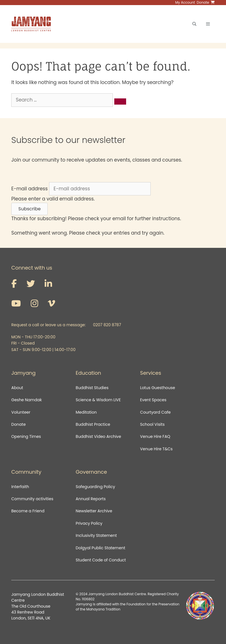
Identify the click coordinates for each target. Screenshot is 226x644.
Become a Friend (28, 511)
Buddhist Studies (92, 388)
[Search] (120, 102)
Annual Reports (91, 499)
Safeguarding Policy (95, 487)
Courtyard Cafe (155, 412)
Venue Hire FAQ (155, 436)
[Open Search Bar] (194, 24)
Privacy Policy (89, 523)
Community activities (32, 499)
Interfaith (20, 487)
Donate (18, 424)
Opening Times (26, 436)
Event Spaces (153, 400)
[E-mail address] (100, 189)
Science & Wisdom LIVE (98, 400)
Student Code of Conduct (101, 560)
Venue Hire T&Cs (156, 449)
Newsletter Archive (94, 511)
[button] (29, 209)
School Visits (153, 424)
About (17, 388)
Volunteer (21, 412)
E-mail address (29, 189)
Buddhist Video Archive (98, 436)
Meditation (86, 412)
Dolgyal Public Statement (100, 548)
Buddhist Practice (93, 424)
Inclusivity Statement (96, 535)
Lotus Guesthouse (158, 388)
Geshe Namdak (27, 400)
